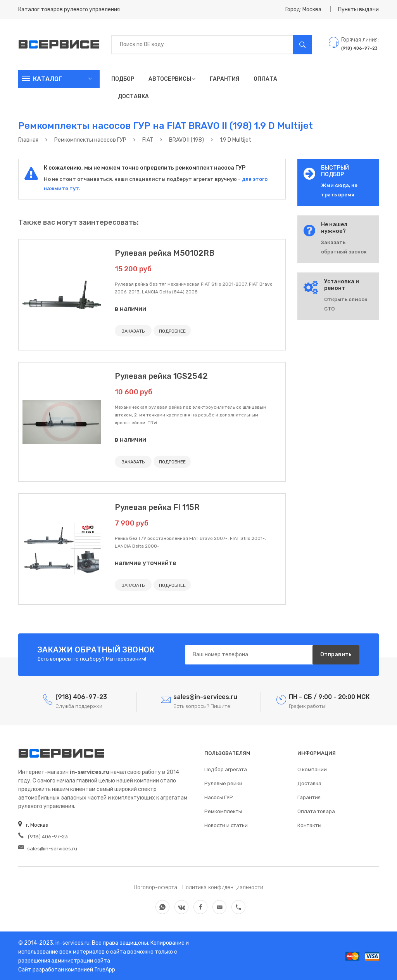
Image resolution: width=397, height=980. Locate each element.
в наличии (130, 309)
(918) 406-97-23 (43, 836)
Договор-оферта (155, 886)
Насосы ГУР (219, 797)
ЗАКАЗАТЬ (133, 331)
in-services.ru (72, 942)
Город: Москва (303, 10)
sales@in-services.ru (48, 848)
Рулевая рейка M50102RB (165, 253)
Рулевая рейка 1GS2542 (161, 376)
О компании (312, 769)
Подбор (123, 79)
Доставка (133, 96)
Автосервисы (172, 79)
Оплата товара (316, 811)
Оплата (265, 79)
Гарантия (224, 79)
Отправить (336, 654)
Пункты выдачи (358, 10)
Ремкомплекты (223, 811)
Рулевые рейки (223, 783)
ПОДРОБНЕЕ (172, 331)
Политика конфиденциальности (223, 886)
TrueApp (105, 969)
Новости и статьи (226, 825)
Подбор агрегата (226, 769)
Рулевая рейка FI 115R (157, 507)
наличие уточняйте (146, 563)
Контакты (309, 825)
